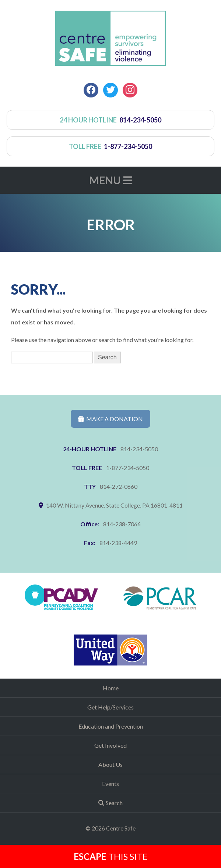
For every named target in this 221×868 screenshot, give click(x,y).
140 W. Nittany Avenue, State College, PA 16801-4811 (114, 505)
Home (111, 688)
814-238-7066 (122, 524)
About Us (110, 764)
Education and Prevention (111, 726)
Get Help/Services (110, 707)
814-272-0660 (119, 486)
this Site (111, 856)
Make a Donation (110, 419)
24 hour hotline (111, 120)
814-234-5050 (139, 449)
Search (114, 803)
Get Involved (110, 745)
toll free (111, 146)
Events (110, 784)
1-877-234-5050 (128, 468)
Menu (111, 180)
